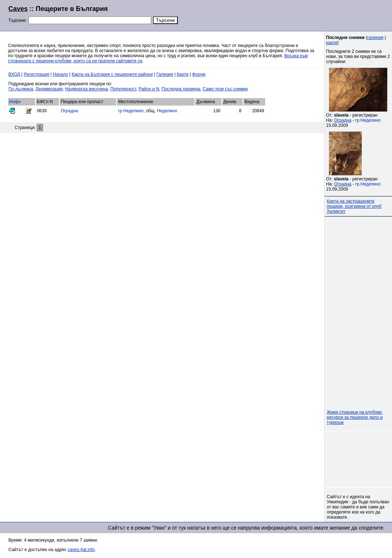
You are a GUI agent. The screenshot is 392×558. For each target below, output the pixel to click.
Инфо (15, 102)
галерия (375, 38)
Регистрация (36, 74)
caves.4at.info (81, 550)
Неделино (167, 111)
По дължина (21, 89)
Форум (199, 74)
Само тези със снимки (225, 89)
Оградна (69, 111)
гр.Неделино (131, 111)
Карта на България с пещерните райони (112, 74)
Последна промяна (181, 89)
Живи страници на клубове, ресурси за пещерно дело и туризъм (355, 417)
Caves (18, 9)
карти (332, 43)
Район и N (149, 89)
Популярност (123, 89)
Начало (60, 74)
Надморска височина (87, 89)
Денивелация (49, 89)
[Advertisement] (295, 15)
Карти (183, 74)
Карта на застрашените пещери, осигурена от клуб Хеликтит (354, 206)
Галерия (165, 74)
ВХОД (14, 74)
